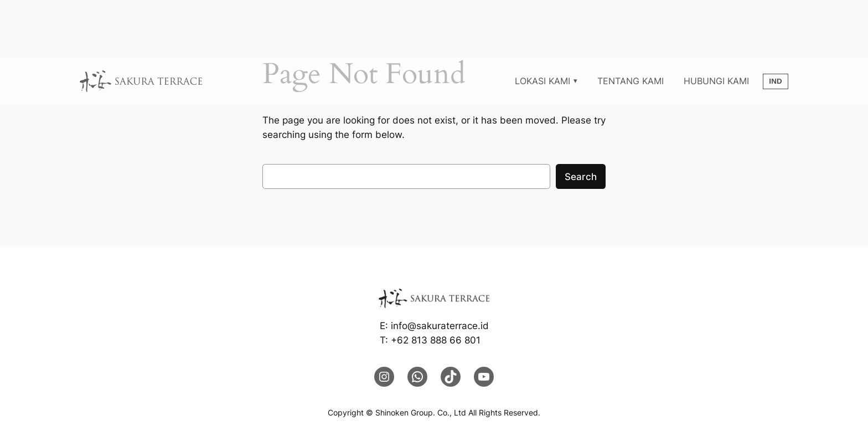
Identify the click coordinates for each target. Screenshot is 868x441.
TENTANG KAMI (631, 81)
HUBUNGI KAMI (716, 81)
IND (776, 81)
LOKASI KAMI (542, 81)
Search (581, 177)
